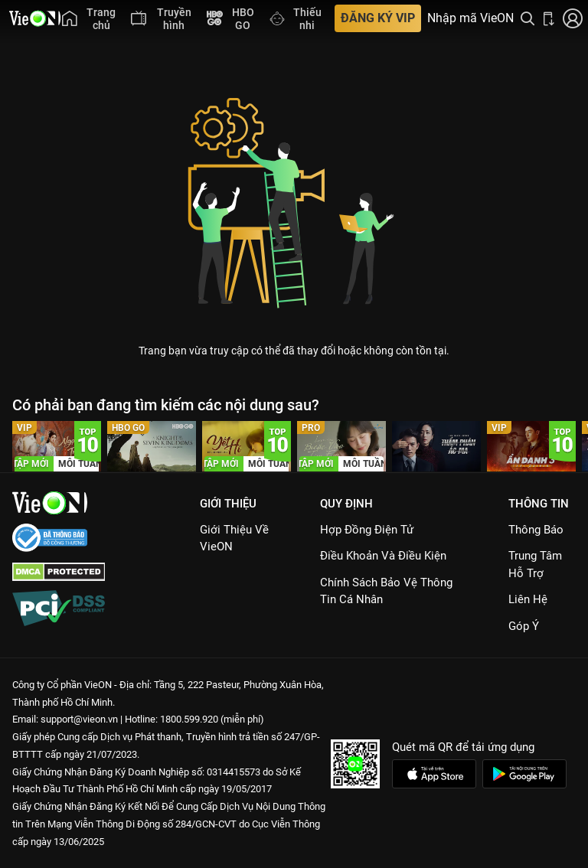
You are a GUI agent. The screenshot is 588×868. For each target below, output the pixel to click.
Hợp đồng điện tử (367, 530)
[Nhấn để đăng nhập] (573, 18)
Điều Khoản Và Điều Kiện (383, 556)
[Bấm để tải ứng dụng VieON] (549, 18)
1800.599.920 (189, 719)
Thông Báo (536, 530)
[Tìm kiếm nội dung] (528, 18)
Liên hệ (528, 599)
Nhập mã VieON (470, 18)
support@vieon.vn (79, 719)
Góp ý (524, 626)
